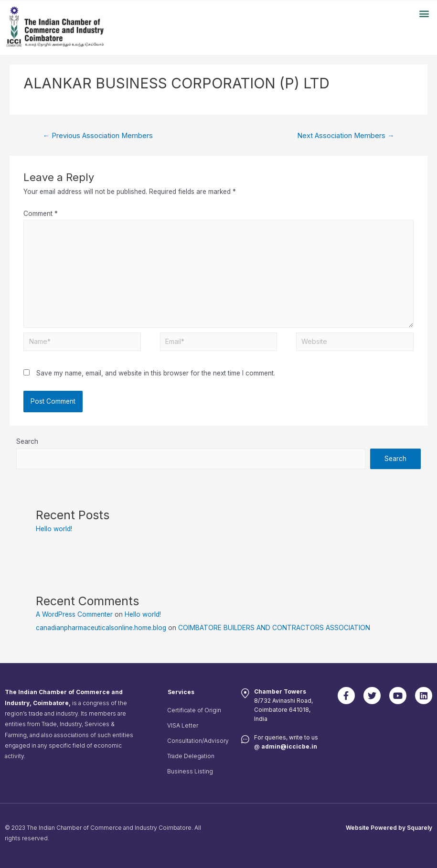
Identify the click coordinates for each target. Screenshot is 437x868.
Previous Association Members (98, 136)
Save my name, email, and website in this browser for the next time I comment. (156, 373)
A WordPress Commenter (74, 614)
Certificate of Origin (194, 710)
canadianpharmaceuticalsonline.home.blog (101, 628)
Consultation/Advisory (198, 741)
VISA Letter (183, 725)
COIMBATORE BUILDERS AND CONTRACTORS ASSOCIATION (274, 628)
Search (27, 441)
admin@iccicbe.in (289, 746)
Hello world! (54, 529)
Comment (41, 214)
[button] (424, 13)
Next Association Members (346, 136)
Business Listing (190, 771)
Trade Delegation (191, 756)
